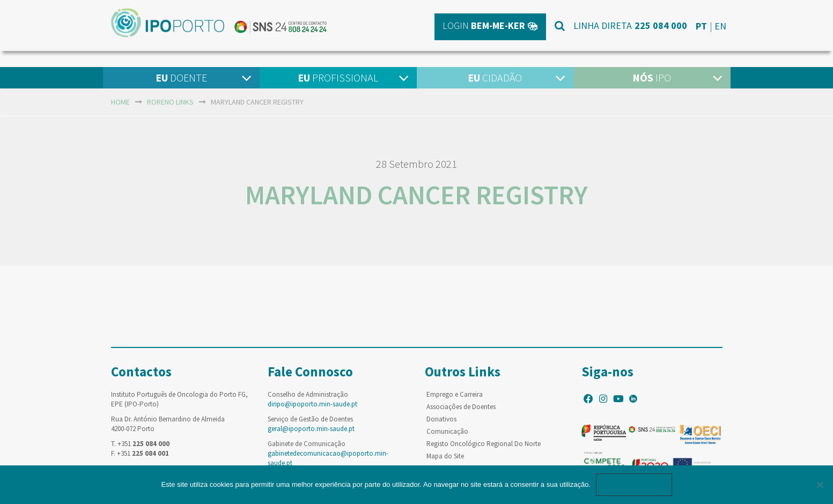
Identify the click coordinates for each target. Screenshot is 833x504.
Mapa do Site (445, 456)
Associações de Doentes (461, 407)
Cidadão (495, 77)
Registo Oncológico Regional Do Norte (484, 444)
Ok (634, 484)
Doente (181, 77)
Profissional (338, 77)
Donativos (441, 419)
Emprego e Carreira (455, 394)
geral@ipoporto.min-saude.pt (311, 429)
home (120, 102)
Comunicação (447, 431)
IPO (652, 77)
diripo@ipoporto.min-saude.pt (312, 404)
